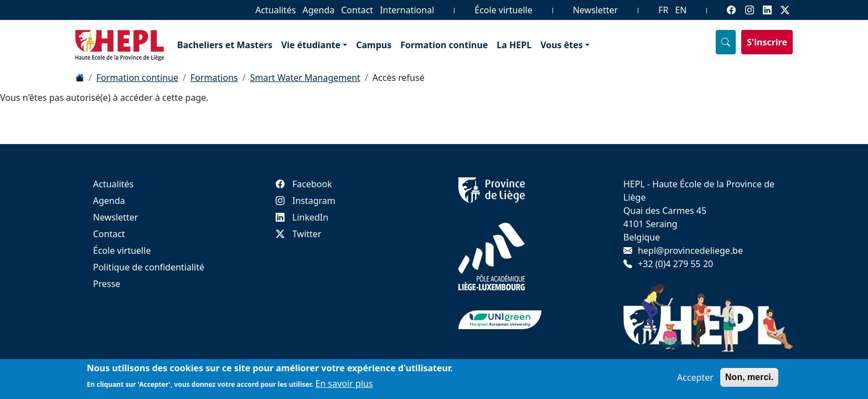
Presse (107, 284)
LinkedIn (302, 217)
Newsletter (595, 10)
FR (663, 10)
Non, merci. (749, 378)
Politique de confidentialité (149, 267)
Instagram (306, 201)
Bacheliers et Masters (225, 45)
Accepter (695, 378)
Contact (357, 10)
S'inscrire (767, 42)
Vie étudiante (311, 45)
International (407, 10)
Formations (214, 78)
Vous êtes (562, 45)
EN (681, 10)
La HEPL (514, 45)
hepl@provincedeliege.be (690, 250)
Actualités (275, 10)
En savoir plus (344, 385)
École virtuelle (503, 10)
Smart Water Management (305, 78)
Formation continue (444, 45)
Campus (374, 45)
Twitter (298, 234)
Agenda (318, 10)
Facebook (304, 184)
